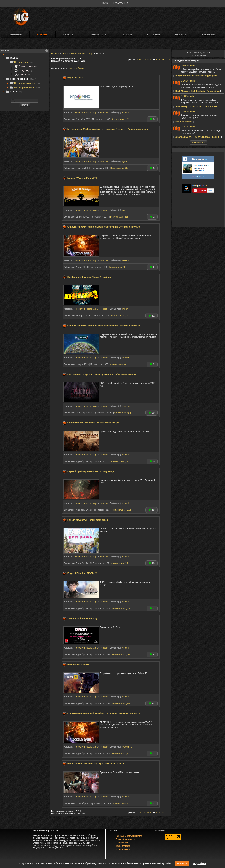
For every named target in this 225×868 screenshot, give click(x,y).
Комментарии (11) (120, 316)
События (22, 75)
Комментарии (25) (120, 563)
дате (70, 68)
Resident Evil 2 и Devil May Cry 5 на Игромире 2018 (96, 764)
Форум (68, 34)
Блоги (127, 34)
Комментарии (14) (121, 655)
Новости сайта (21, 62)
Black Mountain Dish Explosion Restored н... (197, 91)
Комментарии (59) (121, 703)
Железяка (127, 260)
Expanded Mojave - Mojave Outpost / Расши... (198, 137)
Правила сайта (123, 843)
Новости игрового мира (26, 83)
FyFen (125, 161)
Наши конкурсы (198, 55)
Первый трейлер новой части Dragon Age (91, 471)
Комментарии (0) (117, 267)
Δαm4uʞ (126, 406)
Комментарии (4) (121, 803)
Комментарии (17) (120, 119)
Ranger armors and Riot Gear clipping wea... (197, 76)
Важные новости (26, 66)
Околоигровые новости (25, 87)
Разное (181, 34)
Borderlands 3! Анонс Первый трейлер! (90, 277)
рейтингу (80, 68)
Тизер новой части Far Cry (82, 619)
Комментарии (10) (120, 461)
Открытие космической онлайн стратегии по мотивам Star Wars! (104, 227)
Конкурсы (23, 71)
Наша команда (123, 849)
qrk (123, 210)
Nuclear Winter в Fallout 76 (82, 178)
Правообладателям (126, 839)
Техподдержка (123, 846)
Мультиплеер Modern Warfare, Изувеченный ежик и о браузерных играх (108, 129)
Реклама (208, 34)
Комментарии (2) (123, 413)
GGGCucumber (188, 66)
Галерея (154, 34)
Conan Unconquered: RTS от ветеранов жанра (93, 423)
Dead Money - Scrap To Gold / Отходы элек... (197, 106)
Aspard (125, 113)
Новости (104, 113)
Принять (182, 863)
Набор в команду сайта (198, 53)
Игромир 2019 (75, 78)
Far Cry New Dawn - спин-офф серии (88, 520)
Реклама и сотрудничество (129, 836)
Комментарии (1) (120, 168)
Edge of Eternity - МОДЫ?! (82, 573)
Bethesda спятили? (78, 665)
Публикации (98, 34)
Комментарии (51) (119, 217)
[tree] (25, 75)
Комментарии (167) (121, 510)
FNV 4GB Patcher (183, 122)
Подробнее (199, 863)
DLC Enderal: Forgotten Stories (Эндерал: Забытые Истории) (102, 374)
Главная (15, 34)
